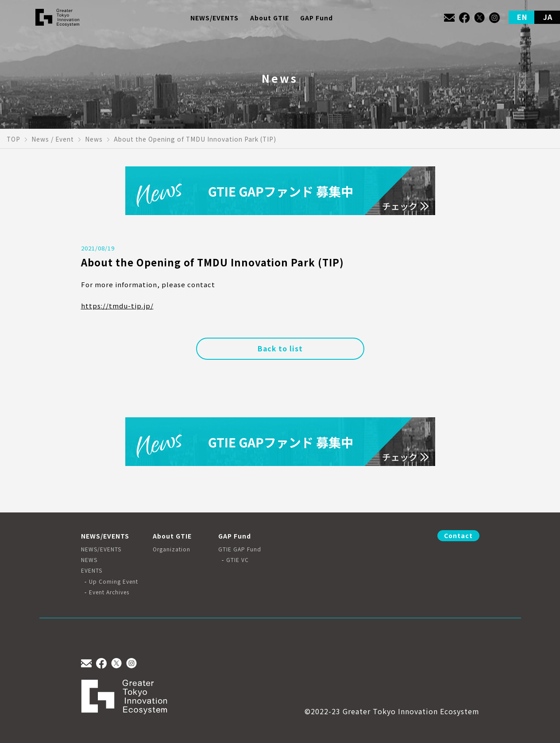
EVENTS (92, 570)
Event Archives (109, 592)
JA (548, 17)
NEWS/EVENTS (101, 549)
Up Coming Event (114, 581)
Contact (458, 535)
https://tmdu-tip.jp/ (117, 306)
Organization (172, 549)
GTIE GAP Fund (240, 549)
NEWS (89, 560)
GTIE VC (238, 560)
